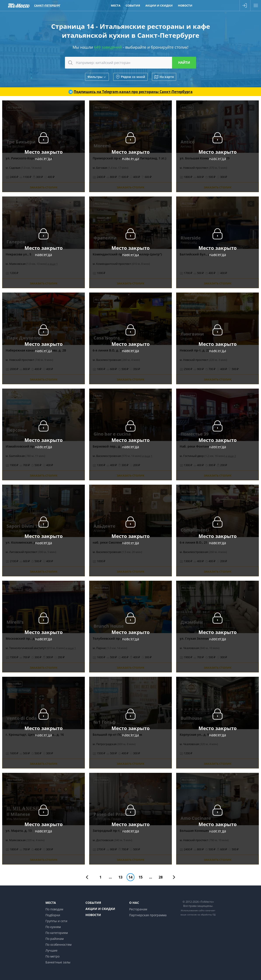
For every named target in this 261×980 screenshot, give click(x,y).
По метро (52, 956)
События (93, 903)
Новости (93, 915)
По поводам (54, 909)
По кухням (53, 927)
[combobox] (130, 63)
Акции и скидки (100, 909)
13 (120, 877)
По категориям (57, 933)
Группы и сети (56, 921)
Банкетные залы (58, 962)
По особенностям (58, 945)
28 (161, 877)
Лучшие (51, 950)
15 (141, 877)
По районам (55, 939)
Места (51, 903)
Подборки (53, 915)
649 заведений (108, 47)
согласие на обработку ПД (201, 915)
